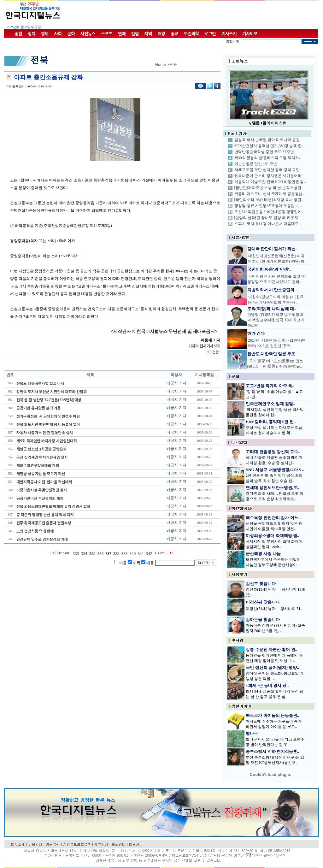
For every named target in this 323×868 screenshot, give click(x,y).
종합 (18, 33)
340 (132, 553)
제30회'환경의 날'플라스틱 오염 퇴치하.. (268, 158)
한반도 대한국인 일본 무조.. (273, 354)
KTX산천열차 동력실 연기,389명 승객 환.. (269, 146)
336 (101, 553)
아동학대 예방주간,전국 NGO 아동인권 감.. (270, 182)
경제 (45, 33)
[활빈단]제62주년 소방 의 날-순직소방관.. (269, 188)
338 (116, 553)
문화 (71, 33)
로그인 (210, 33)
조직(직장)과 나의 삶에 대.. (272, 309)
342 (149, 553)
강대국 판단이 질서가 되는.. (273, 249)
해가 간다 (256, 333)
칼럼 (135, 33)
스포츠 (107, 33)
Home (161, 64)
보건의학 (191, 33)
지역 (148, 33)
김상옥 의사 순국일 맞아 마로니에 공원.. (268, 140)
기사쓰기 (229, 33)
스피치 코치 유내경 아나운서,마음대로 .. (268, 224)
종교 (174, 33)
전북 (173, 64)
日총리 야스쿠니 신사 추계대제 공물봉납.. (269, 194)
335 (92, 553)
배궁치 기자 (176, 383)
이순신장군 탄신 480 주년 (256, 164)
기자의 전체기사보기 (204, 346)
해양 (161, 33)
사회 (58, 33)
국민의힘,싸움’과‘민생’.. (269, 269)
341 (141, 553)
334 (84, 553)
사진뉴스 (88, 33)
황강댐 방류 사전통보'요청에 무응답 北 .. (268, 206)
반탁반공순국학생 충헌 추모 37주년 (264, 152)
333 (76, 553)
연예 (122, 33)
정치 (32, 33)
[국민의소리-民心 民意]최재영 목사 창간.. (269, 200)
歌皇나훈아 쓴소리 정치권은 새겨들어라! (269, 176)
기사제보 (250, 33)
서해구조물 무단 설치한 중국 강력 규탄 (267, 170)
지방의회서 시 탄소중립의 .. (273, 290)
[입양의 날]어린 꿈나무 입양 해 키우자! (267, 218)
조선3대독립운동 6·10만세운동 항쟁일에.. (269, 212)
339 (124, 553)
